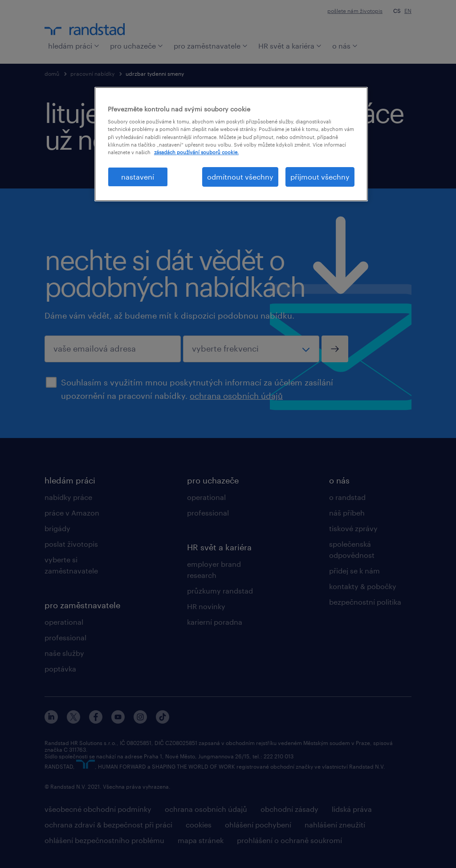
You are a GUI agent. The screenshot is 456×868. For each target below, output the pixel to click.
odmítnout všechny (240, 177)
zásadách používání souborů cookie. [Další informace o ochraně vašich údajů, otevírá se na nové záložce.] (196, 152)
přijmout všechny (320, 177)
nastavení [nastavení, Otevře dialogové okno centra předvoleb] (138, 177)
